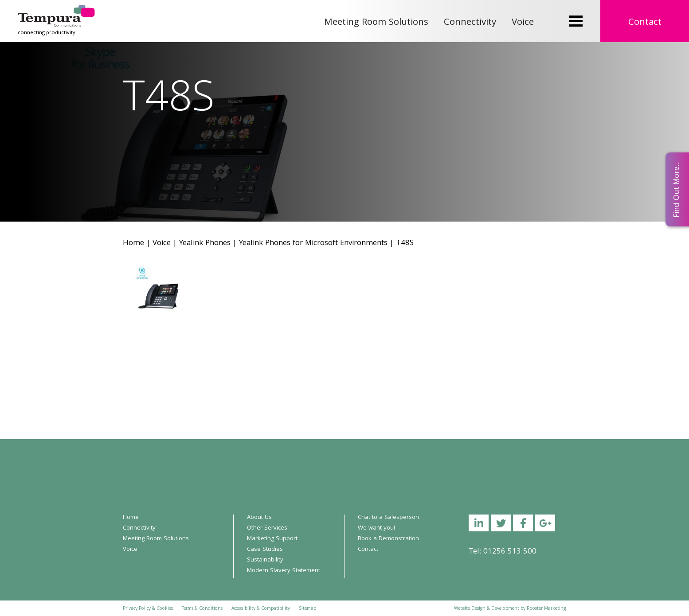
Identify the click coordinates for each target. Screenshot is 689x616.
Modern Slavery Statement (284, 571)
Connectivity (470, 23)
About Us (259, 518)
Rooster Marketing (546, 609)
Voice (523, 23)
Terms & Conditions (202, 609)
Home (133, 244)
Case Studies (265, 550)
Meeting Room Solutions (376, 23)
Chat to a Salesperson (388, 518)
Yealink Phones (205, 244)
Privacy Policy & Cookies (148, 609)
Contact (645, 23)
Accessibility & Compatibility (261, 609)
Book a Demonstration (388, 539)
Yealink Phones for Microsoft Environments (313, 244)
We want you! (376, 528)
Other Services (267, 528)
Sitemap (307, 609)
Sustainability (265, 560)
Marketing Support (272, 539)
